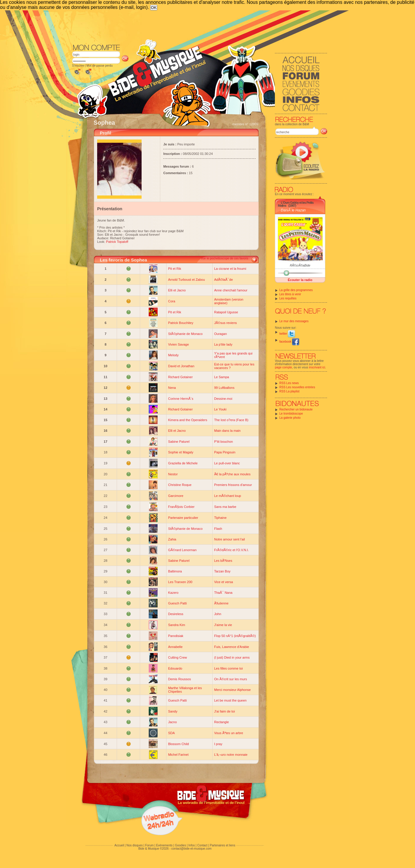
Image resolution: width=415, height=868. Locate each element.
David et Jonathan (181, 366)
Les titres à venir (290, 294)
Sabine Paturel (179, 442)
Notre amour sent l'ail (230, 539)
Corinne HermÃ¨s (181, 399)
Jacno (172, 722)
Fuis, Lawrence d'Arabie (232, 647)
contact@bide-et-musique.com (191, 849)
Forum (149, 845)
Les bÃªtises (223, 561)
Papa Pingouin (225, 452)
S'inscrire (78, 66)
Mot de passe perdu (100, 66)
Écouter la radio (300, 280)
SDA (171, 733)
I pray (218, 744)
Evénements (164, 845)
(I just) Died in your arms (232, 657)
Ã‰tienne (221, 603)
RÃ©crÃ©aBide (300, 265)
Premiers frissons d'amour (233, 485)
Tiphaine (220, 518)
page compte (283, 367)
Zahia (172, 539)
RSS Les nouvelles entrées (297, 387)
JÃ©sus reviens (226, 323)
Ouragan (221, 334)
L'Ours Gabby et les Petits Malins (296, 204)
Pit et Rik (174, 269)
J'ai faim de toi (225, 711)
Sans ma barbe (225, 507)
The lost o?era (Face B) (231, 420)
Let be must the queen (230, 700)
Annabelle (175, 647)
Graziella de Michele (183, 463)
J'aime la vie (223, 625)
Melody (173, 355)
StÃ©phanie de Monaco (185, 334)
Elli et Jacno (177, 290)
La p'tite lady (223, 344)
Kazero (173, 593)
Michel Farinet (178, 755)
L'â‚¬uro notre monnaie (231, 755)
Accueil (119, 845)
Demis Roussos (179, 679)
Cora (172, 301)
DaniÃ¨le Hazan (293, 210)
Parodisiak (176, 636)
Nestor (173, 474)
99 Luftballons (224, 388)
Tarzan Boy (222, 571)
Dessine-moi (223, 399)
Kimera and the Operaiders (188, 420)
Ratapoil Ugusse (226, 312)
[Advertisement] (200, 27)
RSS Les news (289, 383)
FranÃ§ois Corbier (181, 507)
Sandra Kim (176, 625)
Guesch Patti (177, 603)
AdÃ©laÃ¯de (223, 280)
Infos (192, 845)
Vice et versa (223, 582)
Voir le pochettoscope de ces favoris (225, 258)
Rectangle (222, 722)
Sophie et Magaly (181, 452)
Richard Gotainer (180, 377)
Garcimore (176, 496)
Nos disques (135, 845)
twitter (287, 334)
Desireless (176, 614)
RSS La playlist (289, 391)
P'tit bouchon (223, 442)
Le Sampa (222, 377)
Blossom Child (178, 744)
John (218, 614)
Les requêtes (288, 298)
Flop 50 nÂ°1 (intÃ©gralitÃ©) (235, 636)
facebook (289, 342)
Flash (218, 529)
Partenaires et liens (223, 845)
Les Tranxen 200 (180, 582)
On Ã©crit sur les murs (231, 679)
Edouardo (175, 668)
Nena (172, 388)
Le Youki (220, 409)
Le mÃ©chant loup (228, 496)
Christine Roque (180, 485)
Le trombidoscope (291, 414)
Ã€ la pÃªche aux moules (232, 474)
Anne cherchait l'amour (231, 290)
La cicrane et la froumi (230, 269)
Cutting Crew (177, 657)
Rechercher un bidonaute (296, 409)
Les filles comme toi (229, 668)
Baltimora (175, 571)
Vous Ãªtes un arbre (229, 733)
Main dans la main (227, 431)
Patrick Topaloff (117, 242)
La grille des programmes (296, 290)
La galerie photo (290, 418)
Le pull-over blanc (227, 463)
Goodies (181, 845)
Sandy (173, 711)
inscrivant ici (317, 367)
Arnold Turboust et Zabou (186, 280)
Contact (202, 845)
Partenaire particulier (183, 518)
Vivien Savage (178, 344)
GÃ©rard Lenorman (182, 550)
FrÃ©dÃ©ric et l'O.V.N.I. (231, 550)
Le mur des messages (294, 321)
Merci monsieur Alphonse (233, 690)
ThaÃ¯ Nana (223, 593)
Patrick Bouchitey (181, 323)
